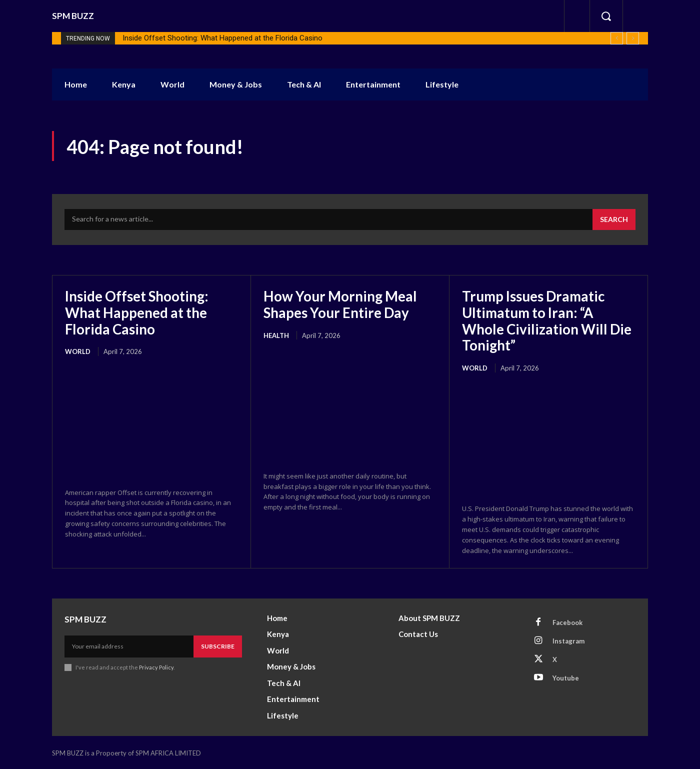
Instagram (568, 639)
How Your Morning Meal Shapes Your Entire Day (340, 304)
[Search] (614, 219)
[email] (129, 645)
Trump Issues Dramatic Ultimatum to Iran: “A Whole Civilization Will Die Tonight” (548, 320)
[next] (633, 38)
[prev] (617, 38)
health (276, 334)
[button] (606, 16)
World (78, 351)
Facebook (567, 621)
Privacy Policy (156, 666)
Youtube (566, 676)
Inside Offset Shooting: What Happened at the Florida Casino (222, 38)
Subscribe (218, 645)
